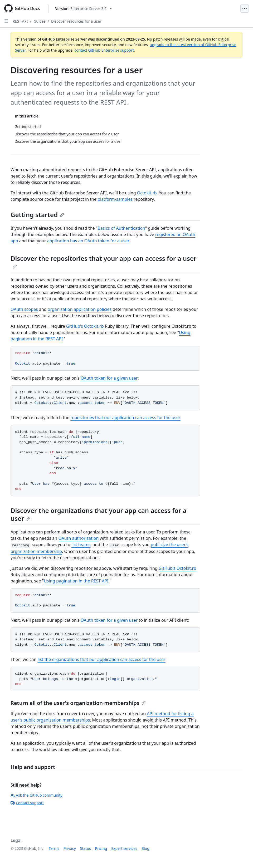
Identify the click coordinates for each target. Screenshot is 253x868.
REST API (20, 21)
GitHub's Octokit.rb (85, 326)
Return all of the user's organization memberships (78, 703)
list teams (81, 545)
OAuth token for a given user (109, 378)
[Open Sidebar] (6, 21)
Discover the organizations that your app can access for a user (99, 514)
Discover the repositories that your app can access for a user (103, 261)
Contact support (27, 803)
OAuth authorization (78, 538)
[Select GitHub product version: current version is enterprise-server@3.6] (83, 9)
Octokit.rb (147, 193)
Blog (145, 848)
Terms (54, 848)
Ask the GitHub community (37, 795)
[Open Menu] (245, 8)
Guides (40, 21)
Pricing (101, 848)
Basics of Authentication (121, 228)
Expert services (124, 848)
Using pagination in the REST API (76, 581)
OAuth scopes (24, 309)
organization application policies (80, 309)
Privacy (70, 848)
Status (86, 848)
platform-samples (115, 199)
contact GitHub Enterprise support (104, 50)
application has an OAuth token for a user (88, 241)
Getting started (37, 215)
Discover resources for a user (76, 21)
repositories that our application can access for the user (125, 418)
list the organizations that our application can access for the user (102, 659)
